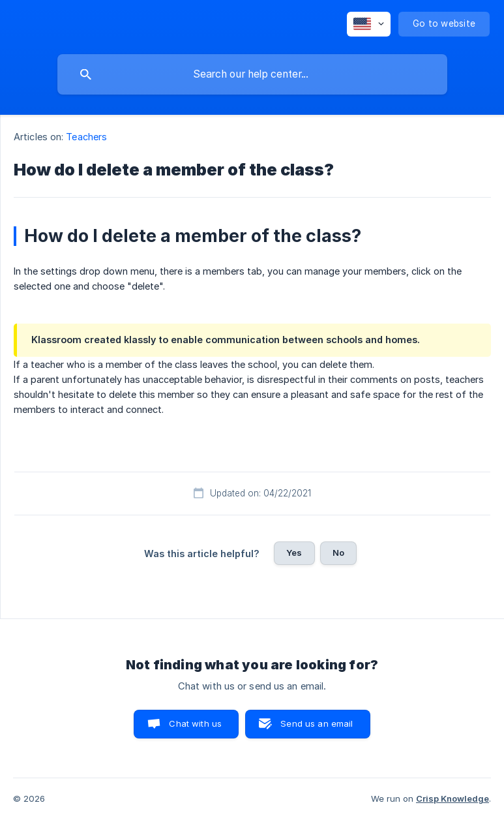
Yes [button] (294, 553)
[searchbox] (252, 74)
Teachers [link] (86, 137)
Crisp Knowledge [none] (452, 798)
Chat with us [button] (195, 723)
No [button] (338, 553)
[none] (369, 24)
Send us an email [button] (317, 723)
